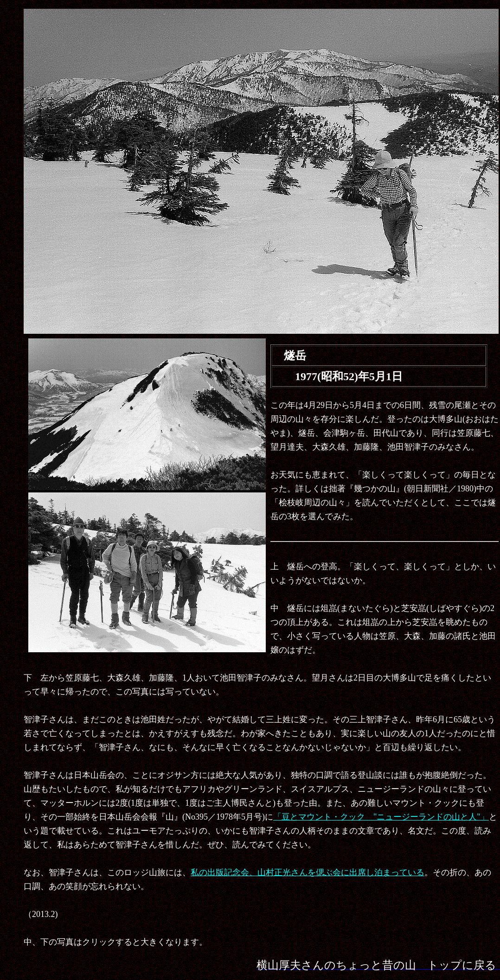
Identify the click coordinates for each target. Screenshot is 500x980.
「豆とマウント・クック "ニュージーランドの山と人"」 (381, 817)
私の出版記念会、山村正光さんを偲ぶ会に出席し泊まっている (308, 872)
